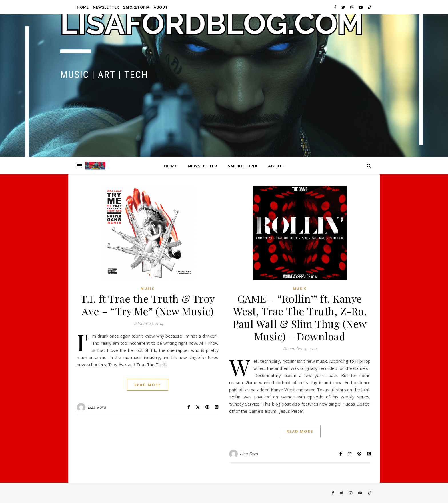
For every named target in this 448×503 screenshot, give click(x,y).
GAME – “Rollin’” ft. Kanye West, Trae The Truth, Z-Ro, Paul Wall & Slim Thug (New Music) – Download (300, 317)
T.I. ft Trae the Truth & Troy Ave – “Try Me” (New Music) (148, 305)
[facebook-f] (336, 7)
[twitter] (344, 7)
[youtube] (361, 7)
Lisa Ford (97, 407)
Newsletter (106, 7)
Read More (148, 385)
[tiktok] (370, 7)
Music (148, 289)
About (161, 7)
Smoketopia (136, 7)
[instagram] (352, 7)
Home (83, 7)
